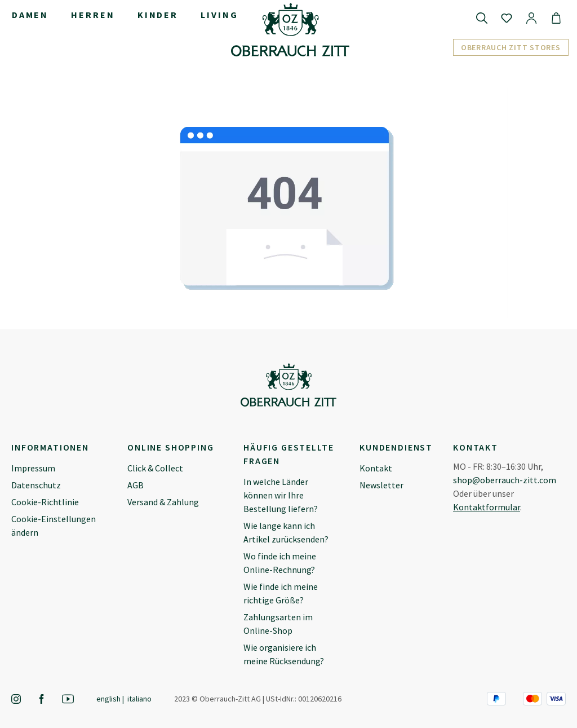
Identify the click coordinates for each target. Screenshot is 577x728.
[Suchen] (482, 17)
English (108, 698)
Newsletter (381, 485)
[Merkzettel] (507, 17)
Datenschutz (36, 485)
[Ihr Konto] (531, 17)
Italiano (139, 698)
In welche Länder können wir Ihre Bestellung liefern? (281, 495)
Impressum (33, 468)
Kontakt (376, 468)
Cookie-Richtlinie (45, 502)
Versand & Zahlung (163, 502)
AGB (136, 485)
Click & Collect (155, 468)
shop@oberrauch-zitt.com (505, 480)
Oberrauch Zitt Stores (511, 47)
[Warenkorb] (556, 17)
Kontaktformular (487, 507)
